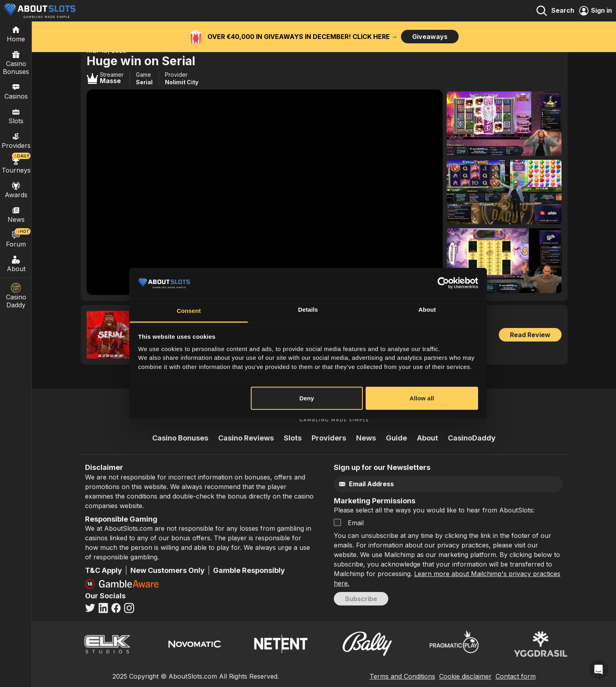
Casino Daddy (16, 296)
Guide (396, 438)
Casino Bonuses (16, 62)
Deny (307, 398)
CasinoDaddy (472, 438)
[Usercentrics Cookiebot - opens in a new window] (443, 283)
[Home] (16, 34)
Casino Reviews (246, 438)
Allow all (422, 398)
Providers (329, 438)
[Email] (431, 484)
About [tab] (427, 310)
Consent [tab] (189, 311)
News (366, 438)
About (16, 264)
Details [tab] (308, 310)
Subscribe (361, 599)
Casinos (16, 91)
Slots (16, 116)
